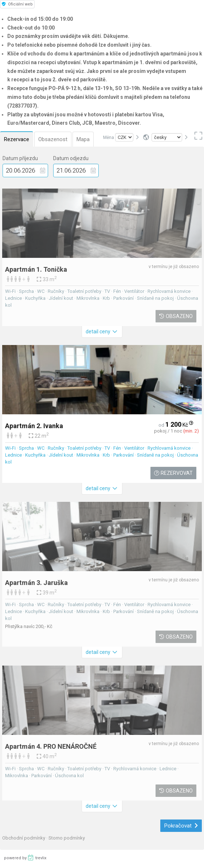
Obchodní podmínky (24, 838)
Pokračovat (181, 826)
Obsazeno (176, 316)
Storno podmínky (67, 838)
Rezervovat (173, 473)
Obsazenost (53, 139)
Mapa (83, 139)
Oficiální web (17, 4)
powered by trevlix (25, 857)
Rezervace (17, 139)
